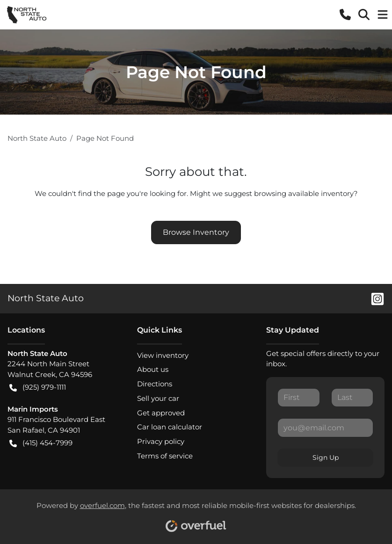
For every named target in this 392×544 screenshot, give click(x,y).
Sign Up (326, 457)
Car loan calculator (170, 427)
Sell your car (158, 398)
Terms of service (165, 456)
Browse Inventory (196, 232)
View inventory (163, 355)
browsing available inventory (304, 193)
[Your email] (325, 428)
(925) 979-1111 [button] (38, 388)
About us (153, 369)
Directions (155, 384)
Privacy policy (161, 441)
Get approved (161, 413)
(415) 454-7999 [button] (41, 443)
